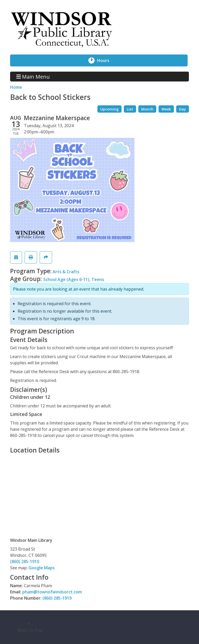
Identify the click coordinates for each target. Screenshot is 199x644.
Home (16, 87)
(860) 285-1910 (25, 561)
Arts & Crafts (66, 272)
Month (147, 109)
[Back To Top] (29, 627)
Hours (106, 60)
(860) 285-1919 (57, 598)
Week (166, 109)
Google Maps (42, 568)
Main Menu (33, 76)
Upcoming (109, 109)
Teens (98, 279)
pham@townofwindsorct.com (52, 592)
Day (183, 109)
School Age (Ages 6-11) (66, 279)
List (130, 109)
